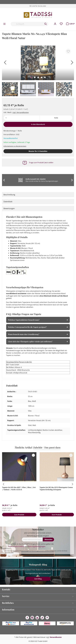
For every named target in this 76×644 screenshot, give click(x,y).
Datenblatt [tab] (8, 202)
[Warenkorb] (70, 24)
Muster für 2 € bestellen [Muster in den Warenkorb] (38, 151)
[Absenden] (48, 539)
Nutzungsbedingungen (37, 546)
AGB (50, 551)
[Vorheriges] (4, 63)
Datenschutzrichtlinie (16, 546)
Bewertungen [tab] (9, 208)
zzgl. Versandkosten (21, 112)
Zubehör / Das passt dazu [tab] (47, 447)
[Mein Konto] (55, 24)
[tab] (38, 195)
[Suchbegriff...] (27, 24)
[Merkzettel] (61, 24)
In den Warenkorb (38, 124)
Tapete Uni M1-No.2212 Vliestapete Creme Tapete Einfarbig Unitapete (56, 488)
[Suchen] (46, 24)
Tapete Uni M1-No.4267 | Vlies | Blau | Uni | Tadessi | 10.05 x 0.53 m (19, 488)
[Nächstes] (71, 63)
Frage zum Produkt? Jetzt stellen (41, 163)
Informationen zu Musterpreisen (15, 146)
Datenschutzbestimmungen (21, 551)
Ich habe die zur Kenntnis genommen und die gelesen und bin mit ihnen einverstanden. (36, 552)
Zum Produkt (19, 515)
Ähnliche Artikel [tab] (23, 447)
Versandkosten (56, 637)
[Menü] (4, 24)
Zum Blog (38, 579)
